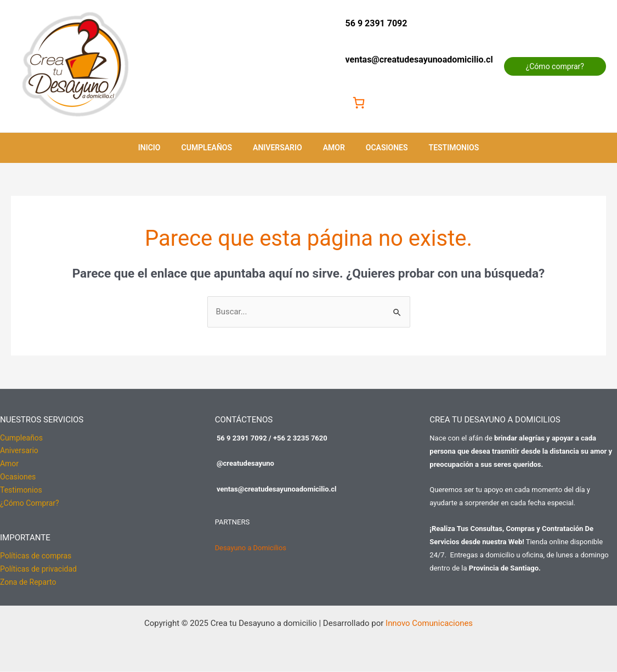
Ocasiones (379, 148)
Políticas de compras (36, 557)
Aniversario (280, 148)
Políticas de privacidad (38, 570)
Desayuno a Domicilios (251, 548)
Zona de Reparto (28, 583)
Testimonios (440, 148)
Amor (331, 148)
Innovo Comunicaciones (429, 624)
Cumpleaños (215, 148)
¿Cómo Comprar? (30, 504)
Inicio (163, 148)
